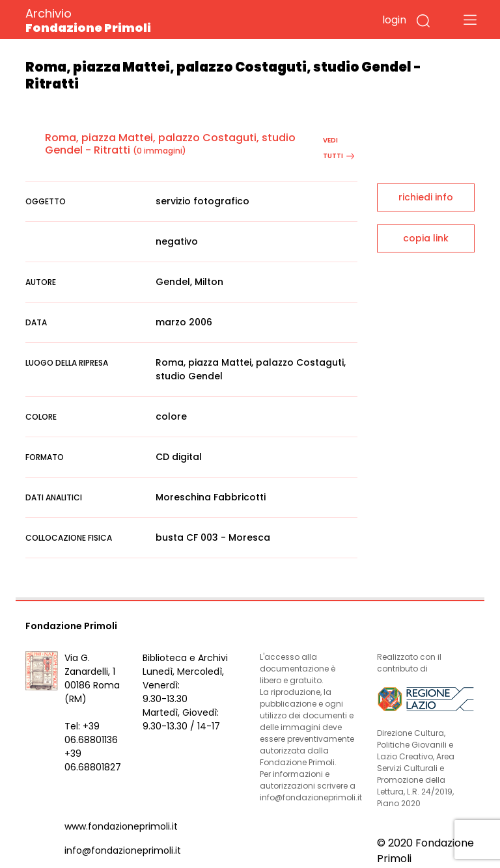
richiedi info (426, 197)
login (394, 20)
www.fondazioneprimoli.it (121, 826)
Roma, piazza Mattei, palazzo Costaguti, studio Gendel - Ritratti (170, 144)
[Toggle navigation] (470, 20)
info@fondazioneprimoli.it (123, 850)
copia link (426, 238)
